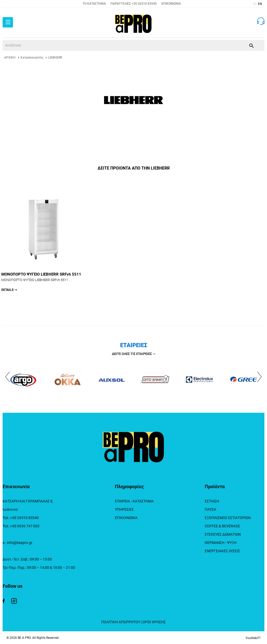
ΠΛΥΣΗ (210, 509)
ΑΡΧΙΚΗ (10, 58)
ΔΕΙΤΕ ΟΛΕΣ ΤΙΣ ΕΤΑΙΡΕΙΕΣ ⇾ (134, 354)
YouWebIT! (253, 638)
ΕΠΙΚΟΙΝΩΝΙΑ (171, 4)
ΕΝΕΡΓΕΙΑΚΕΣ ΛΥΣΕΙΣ (222, 551)
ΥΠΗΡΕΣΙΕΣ (124, 509)
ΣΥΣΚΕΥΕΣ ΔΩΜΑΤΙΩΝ (223, 534)
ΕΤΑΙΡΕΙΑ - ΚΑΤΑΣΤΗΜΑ (134, 501)
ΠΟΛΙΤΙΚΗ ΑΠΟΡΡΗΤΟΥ (121, 622)
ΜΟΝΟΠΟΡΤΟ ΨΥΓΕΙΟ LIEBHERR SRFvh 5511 (44, 282)
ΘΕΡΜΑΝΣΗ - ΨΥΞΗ (221, 543)
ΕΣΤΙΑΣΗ (212, 501)
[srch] (120, 45)
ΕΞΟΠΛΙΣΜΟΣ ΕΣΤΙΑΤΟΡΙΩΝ (228, 518)
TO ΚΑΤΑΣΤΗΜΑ (94, 4)
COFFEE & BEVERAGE (222, 526)
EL (255, 4)
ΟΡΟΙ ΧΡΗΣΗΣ (154, 622)
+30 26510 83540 (144, 4)
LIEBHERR (55, 58)
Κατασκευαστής (32, 58)
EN (260, 4)
